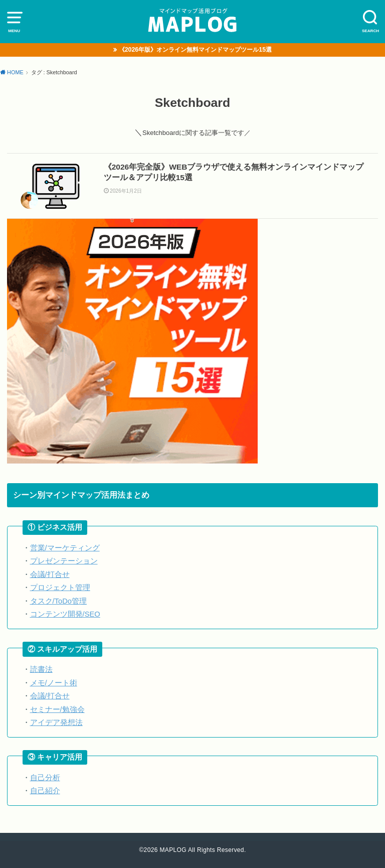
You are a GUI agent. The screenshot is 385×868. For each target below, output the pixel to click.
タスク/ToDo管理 (59, 601)
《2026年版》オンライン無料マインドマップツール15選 (195, 50)
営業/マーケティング (65, 548)
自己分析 (45, 778)
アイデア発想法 (56, 722)
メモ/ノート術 (54, 683)
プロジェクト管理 (60, 588)
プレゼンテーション (64, 561)
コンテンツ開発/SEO (65, 614)
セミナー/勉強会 (57, 709)
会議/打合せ (50, 574)
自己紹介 (45, 791)
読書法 (41, 669)
